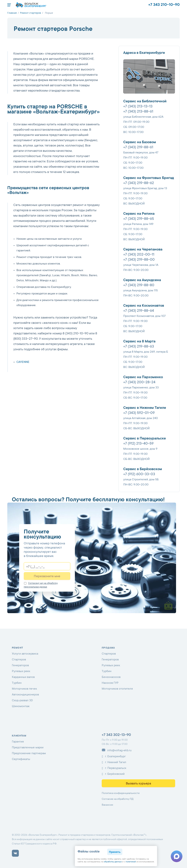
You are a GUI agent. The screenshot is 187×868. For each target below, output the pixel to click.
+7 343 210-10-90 (164, 5)
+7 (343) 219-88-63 (139, 347)
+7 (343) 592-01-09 (139, 413)
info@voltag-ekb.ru (117, 751)
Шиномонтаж (21, 706)
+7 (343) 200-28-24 (139, 383)
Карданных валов (23, 677)
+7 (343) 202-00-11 (139, 255)
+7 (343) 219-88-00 (139, 260)
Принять (115, 852)
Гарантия (18, 742)
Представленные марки (28, 748)
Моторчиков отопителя (117, 689)
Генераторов (20, 666)
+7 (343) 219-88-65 (139, 219)
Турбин (17, 683)
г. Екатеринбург (114, 757)
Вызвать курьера (138, 784)
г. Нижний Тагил (114, 762)
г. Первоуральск (114, 768)
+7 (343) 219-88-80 (139, 286)
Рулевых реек (21, 671)
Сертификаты (21, 759)
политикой (131, 862)
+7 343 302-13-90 (116, 735)
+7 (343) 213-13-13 (138, 107)
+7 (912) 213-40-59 (138, 444)
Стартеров (19, 660)
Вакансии (107, 805)
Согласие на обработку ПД (118, 799)
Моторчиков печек (24, 689)
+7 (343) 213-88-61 (138, 112)
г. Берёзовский (113, 774)
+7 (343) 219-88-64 (139, 311)
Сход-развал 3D (22, 701)
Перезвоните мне (47, 576)
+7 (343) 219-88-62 (139, 183)
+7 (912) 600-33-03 (139, 474)
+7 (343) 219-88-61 (138, 148)
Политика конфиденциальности (121, 793)
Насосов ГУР (110, 683)
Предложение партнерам (29, 753)
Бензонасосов (111, 677)
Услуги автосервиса (25, 654)
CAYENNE (23, 362)
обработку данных (113, 862)
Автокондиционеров (25, 695)
